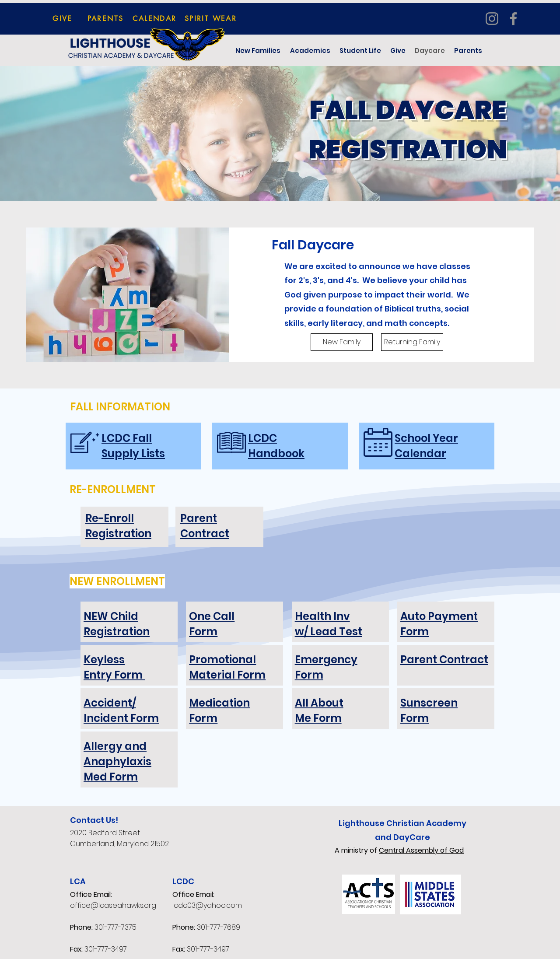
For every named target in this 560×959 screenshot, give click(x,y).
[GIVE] (63, 18)
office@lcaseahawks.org (113, 905)
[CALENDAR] (155, 18)
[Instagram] (492, 19)
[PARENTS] (105, 18)
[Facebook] (513, 19)
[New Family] (342, 342)
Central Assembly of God (421, 850)
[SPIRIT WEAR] (211, 18)
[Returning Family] (412, 342)
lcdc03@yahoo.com (207, 905)
